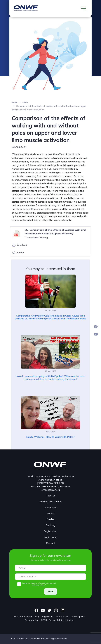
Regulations (48, 616)
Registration (50, 531)
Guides (51, 519)
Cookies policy (78, 616)
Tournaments (50, 507)
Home (15, 102)
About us (51, 496)
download (22, 245)
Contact (50, 543)
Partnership (62, 616)
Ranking (50, 525)
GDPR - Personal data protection (58, 620)
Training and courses (50, 501)
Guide (25, 102)
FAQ (37, 616)
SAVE (51, 591)
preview (20, 252)
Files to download (23, 616)
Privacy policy (31, 620)
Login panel (51, 537)
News (51, 513)
